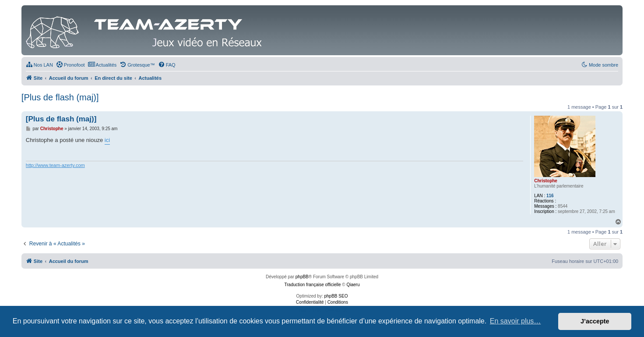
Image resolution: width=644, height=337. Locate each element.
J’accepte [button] (595, 321)
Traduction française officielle (313, 285)
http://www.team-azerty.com (55, 165)
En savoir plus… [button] (516, 321)
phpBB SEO (336, 296)
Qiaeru (353, 285)
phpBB (302, 277)
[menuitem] (39, 65)
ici (107, 140)
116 (550, 196)
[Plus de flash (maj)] (60, 97)
